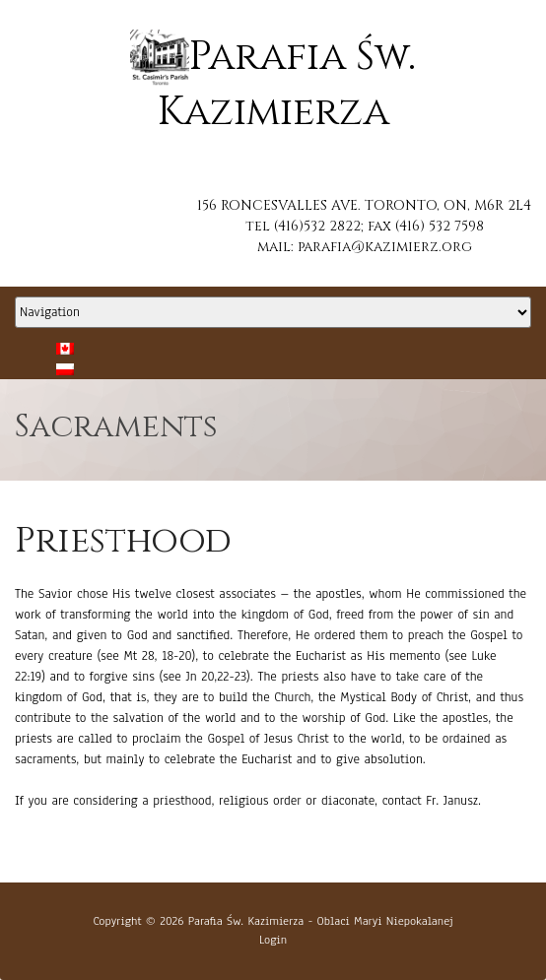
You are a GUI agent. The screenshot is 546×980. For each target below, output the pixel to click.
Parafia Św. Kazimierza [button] (246, 921)
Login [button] (273, 940)
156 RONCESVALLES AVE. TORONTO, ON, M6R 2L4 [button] (364, 205)
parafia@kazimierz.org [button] (385, 247)
